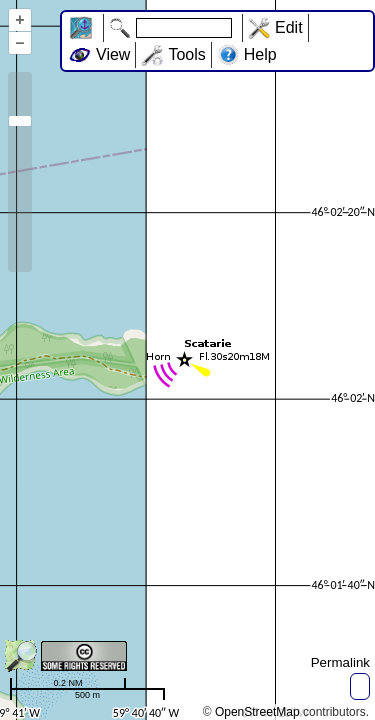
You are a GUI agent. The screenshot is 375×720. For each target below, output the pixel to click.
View (113, 54)
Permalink (340, 662)
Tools (186, 54)
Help (260, 54)
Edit (289, 27)
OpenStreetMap (257, 712)
